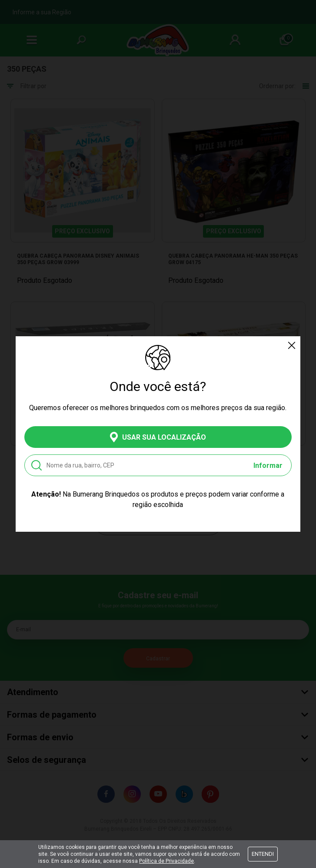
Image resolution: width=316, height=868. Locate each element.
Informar (268, 465)
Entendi (263, 854)
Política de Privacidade (166, 861)
